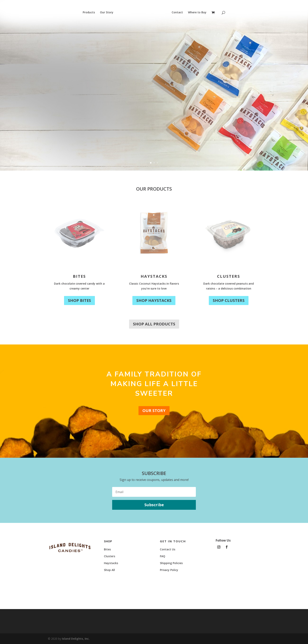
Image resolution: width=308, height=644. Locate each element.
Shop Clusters (229, 300)
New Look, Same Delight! (88, 78)
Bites (79, 276)
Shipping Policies (171, 563)
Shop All (109, 570)
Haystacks (154, 276)
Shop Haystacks (154, 300)
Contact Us (168, 549)
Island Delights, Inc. (76, 639)
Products (89, 13)
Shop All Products (154, 324)
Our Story (106, 13)
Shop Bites (79, 300)
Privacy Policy (169, 570)
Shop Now (55, 116)
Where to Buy (197, 13)
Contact (177, 13)
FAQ (163, 556)
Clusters (229, 276)
